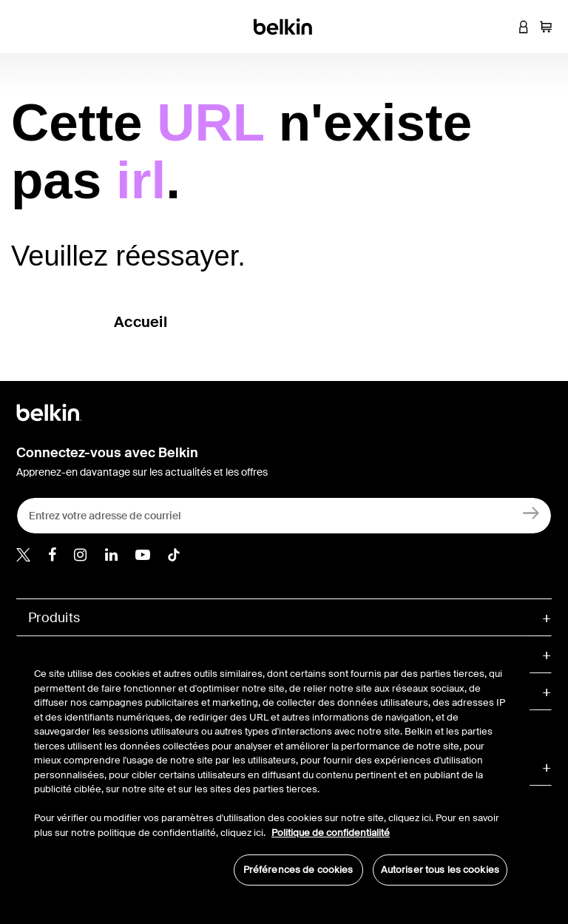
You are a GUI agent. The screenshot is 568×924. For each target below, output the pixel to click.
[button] (501, 27)
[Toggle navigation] (23, 27)
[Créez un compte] (531, 512)
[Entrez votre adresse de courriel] (284, 516)
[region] (271, 769)
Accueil (141, 322)
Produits (54, 618)
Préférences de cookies (298, 870)
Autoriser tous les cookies (440, 870)
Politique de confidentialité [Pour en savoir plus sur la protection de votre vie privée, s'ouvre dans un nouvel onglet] (331, 833)
